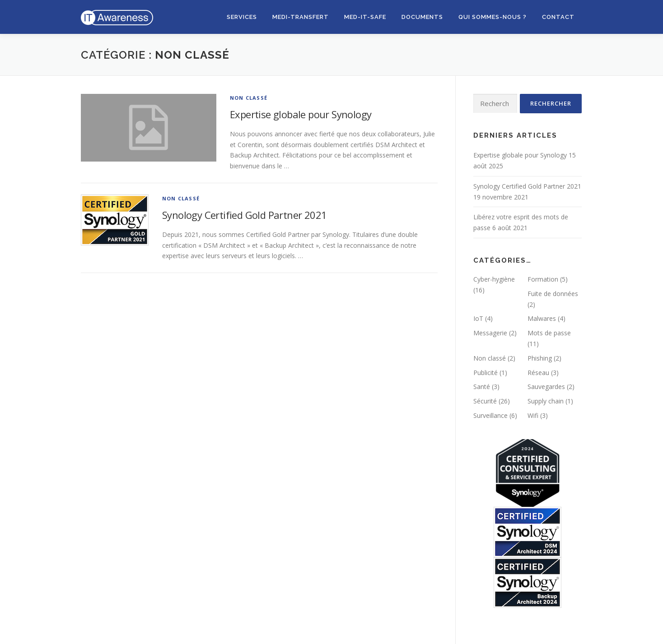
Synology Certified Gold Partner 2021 (244, 215)
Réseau (538, 373)
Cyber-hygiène (494, 279)
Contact (558, 17)
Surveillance (490, 415)
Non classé (249, 98)
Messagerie (490, 333)
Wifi (533, 415)
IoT (478, 318)
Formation (543, 279)
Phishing (540, 358)
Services (242, 17)
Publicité (486, 373)
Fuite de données (553, 294)
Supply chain (546, 401)
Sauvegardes (546, 387)
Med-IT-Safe (365, 17)
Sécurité (485, 401)
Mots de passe (549, 333)
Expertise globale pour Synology (301, 114)
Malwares (542, 318)
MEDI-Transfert (301, 17)
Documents (422, 17)
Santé (482, 387)
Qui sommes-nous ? (493, 17)
